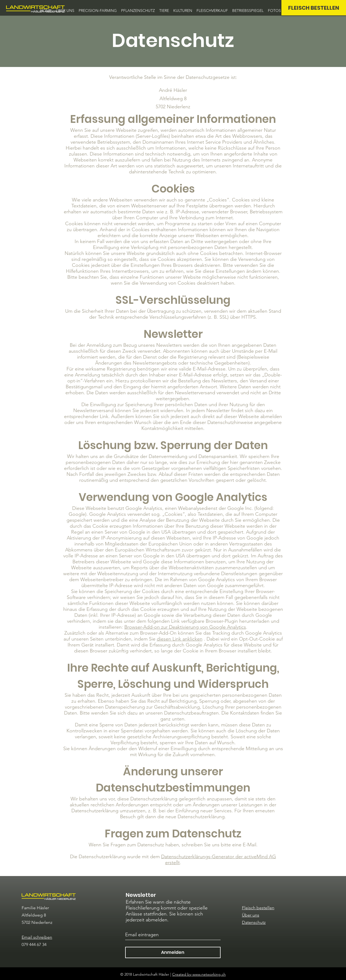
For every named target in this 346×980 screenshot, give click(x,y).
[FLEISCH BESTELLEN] (314, 8)
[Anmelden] (173, 952)
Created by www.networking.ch (199, 974)
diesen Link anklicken (180, 639)
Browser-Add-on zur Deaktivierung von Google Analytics (185, 627)
